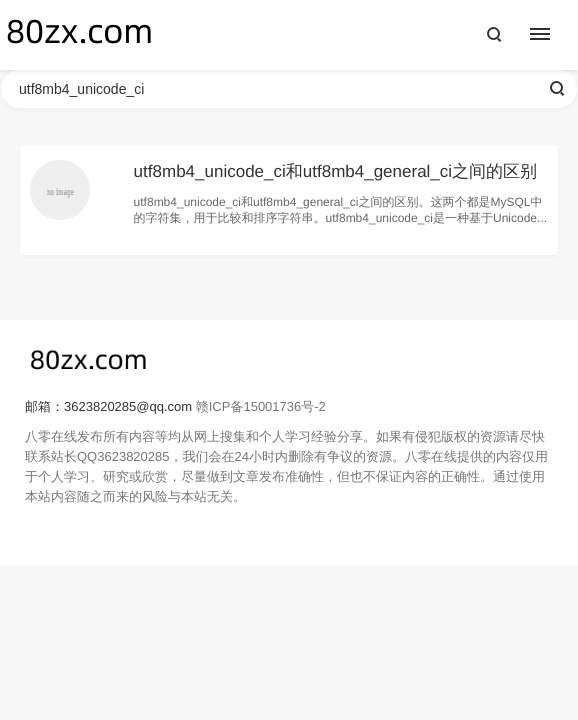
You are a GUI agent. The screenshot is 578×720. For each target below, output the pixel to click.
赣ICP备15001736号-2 (261, 406)
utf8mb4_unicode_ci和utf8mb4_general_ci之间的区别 (335, 171)
